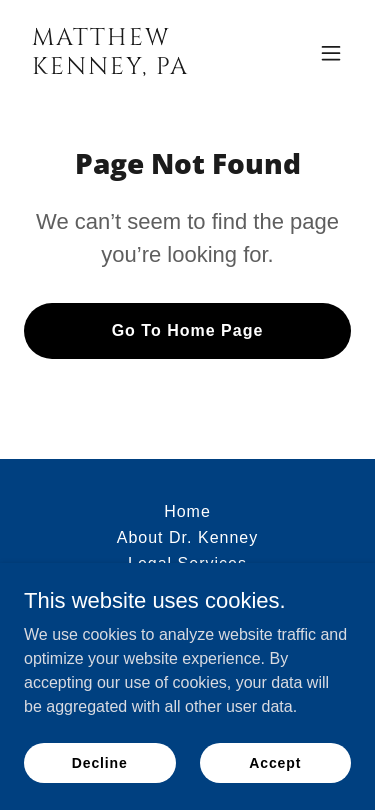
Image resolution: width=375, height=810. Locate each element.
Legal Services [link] (187, 563)
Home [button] (187, 511)
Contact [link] (187, 589)
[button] (331, 53)
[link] (138, 68)
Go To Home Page (188, 330)
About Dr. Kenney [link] (188, 537)
